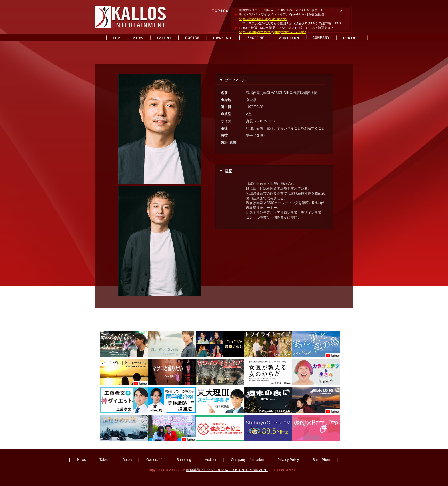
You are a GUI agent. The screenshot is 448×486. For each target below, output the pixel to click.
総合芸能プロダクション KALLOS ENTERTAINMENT (227, 470)
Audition (211, 460)
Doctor (127, 460)
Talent (104, 460)
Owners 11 (155, 460)
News (81, 460)
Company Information (247, 460)
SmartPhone (322, 460)
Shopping (184, 460)
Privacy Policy (288, 460)
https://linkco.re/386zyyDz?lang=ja (263, 19)
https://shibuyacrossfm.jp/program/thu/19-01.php (273, 32)
